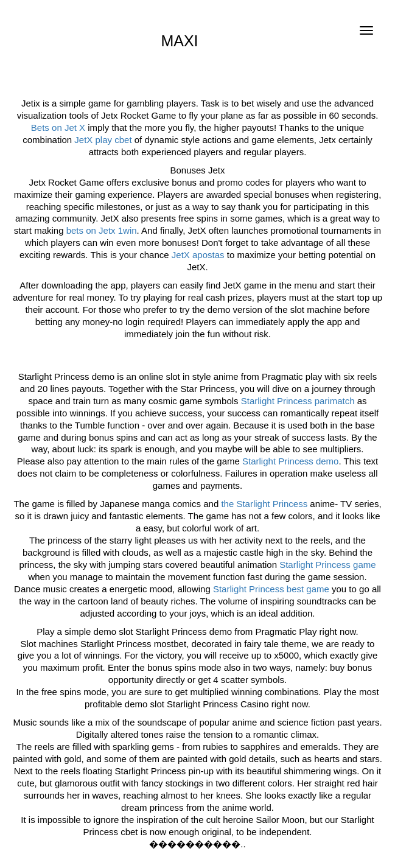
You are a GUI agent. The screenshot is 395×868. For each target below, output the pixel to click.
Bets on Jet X (58, 128)
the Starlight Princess (264, 504)
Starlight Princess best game (271, 589)
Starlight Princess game (327, 565)
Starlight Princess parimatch (298, 401)
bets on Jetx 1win (102, 230)
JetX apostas (198, 255)
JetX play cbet (103, 140)
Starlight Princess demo (290, 461)
